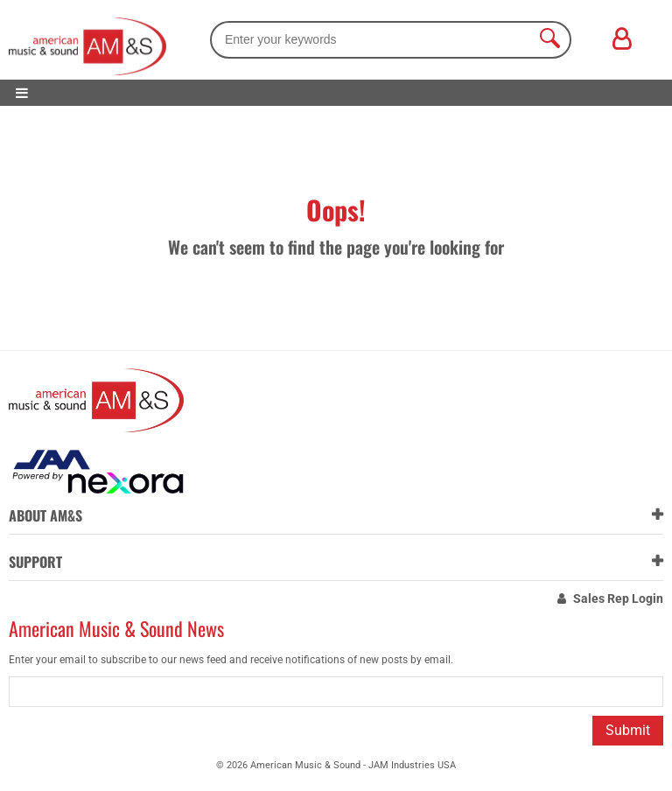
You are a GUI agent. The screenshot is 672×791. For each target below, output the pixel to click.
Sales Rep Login (618, 598)
